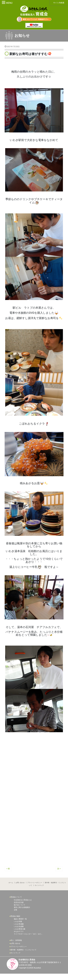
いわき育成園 (19, 930)
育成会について (16, 903)
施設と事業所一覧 (20, 925)
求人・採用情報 (16, 947)
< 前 (8, 874)
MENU (9, 3)
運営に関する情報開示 (22, 914)
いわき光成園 (19, 933)
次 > (59, 874)
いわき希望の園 (20, 935)
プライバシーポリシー (35, 888)
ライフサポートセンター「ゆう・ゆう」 (28, 940)
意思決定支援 (19, 909)
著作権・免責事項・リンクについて (23, 956)
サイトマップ (39, 891)
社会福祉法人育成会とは (23, 906)
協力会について (20, 911)
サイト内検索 (59, 3)
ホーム (11, 888)
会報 (15, 916)
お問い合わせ (20, 888)
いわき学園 (18, 928)
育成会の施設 (15, 922)
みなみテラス (19, 938)
